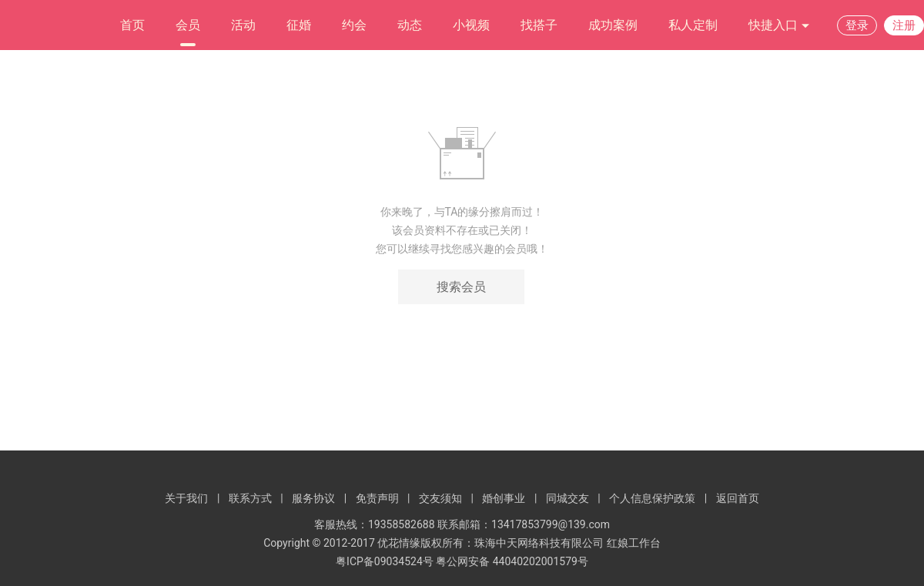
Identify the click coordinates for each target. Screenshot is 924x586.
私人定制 (693, 25)
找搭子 (539, 25)
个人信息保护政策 (652, 498)
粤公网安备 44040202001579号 (512, 561)
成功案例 (613, 25)
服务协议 (313, 498)
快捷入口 (779, 26)
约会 (354, 25)
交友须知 (440, 498)
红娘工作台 (634, 543)
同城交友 (567, 498)
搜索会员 (461, 287)
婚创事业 (504, 498)
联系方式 (250, 498)
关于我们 (186, 498)
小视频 (471, 25)
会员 (188, 25)
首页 (132, 25)
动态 (410, 25)
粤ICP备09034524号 (385, 561)
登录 (857, 25)
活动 (243, 25)
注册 (904, 25)
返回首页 (738, 498)
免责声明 (377, 498)
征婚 (299, 25)
